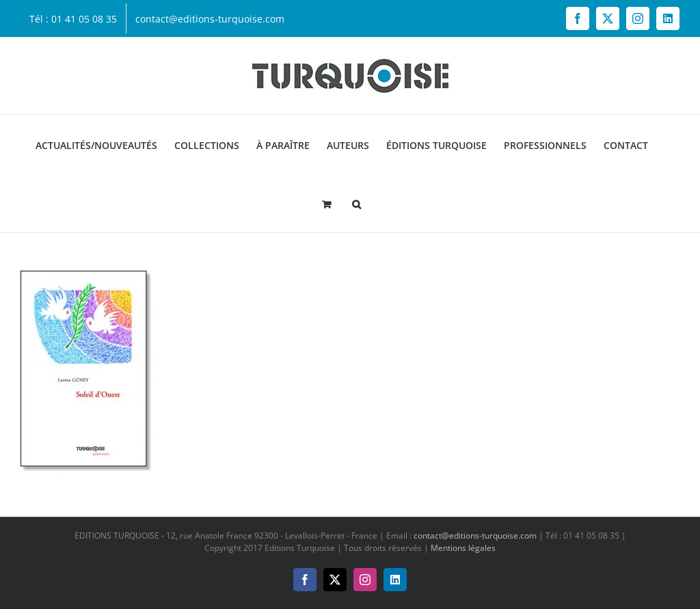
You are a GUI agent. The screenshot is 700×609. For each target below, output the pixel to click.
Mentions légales (463, 548)
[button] (356, 203)
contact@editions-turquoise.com (475, 536)
